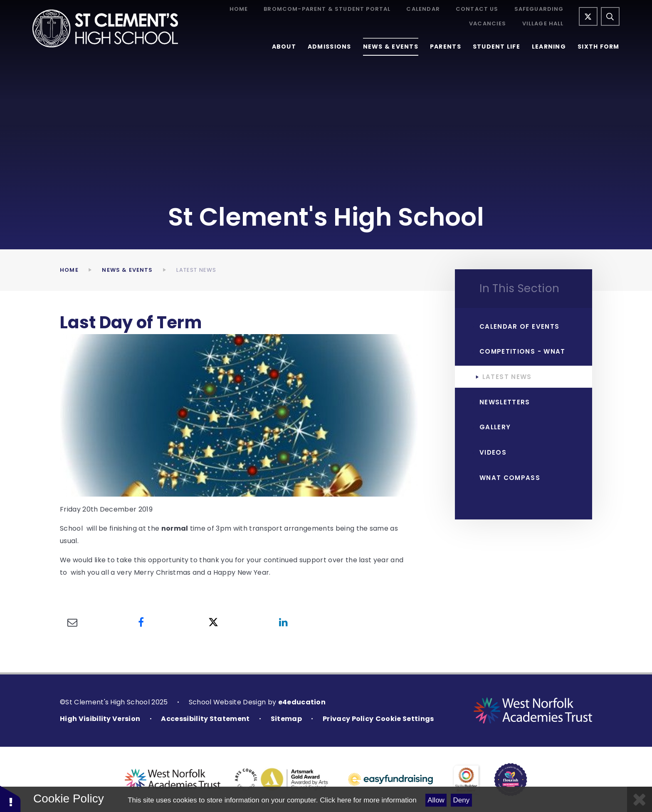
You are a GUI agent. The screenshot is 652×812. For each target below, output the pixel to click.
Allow (436, 800)
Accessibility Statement (205, 719)
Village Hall (543, 24)
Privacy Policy (348, 719)
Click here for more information (368, 800)
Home (239, 9)
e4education (302, 702)
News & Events (127, 270)
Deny (462, 800)
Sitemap (286, 719)
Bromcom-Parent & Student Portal (327, 9)
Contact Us (477, 9)
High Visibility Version (100, 719)
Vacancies (488, 24)
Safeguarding (539, 9)
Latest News (196, 270)
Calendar (423, 9)
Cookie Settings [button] (405, 719)
